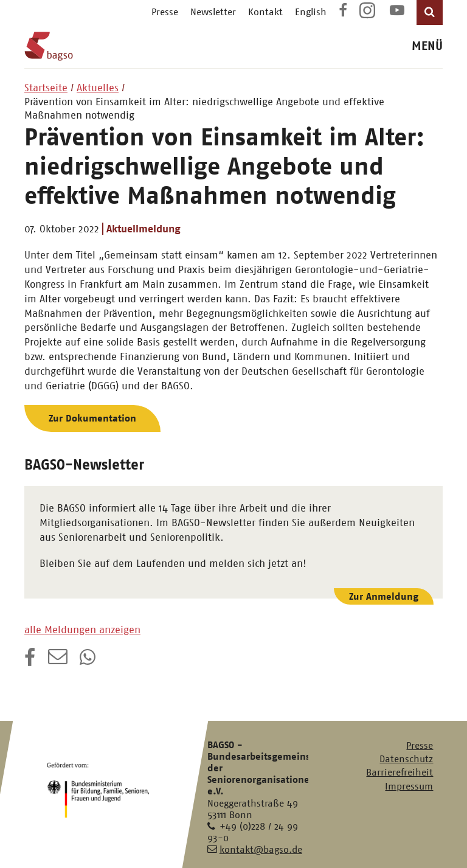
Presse (165, 12)
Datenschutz (406, 759)
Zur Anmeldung (384, 596)
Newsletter (213, 12)
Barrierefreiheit (400, 772)
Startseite (46, 88)
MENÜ (427, 46)
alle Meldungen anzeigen (82, 630)
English (311, 12)
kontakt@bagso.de (261, 849)
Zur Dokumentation (92, 418)
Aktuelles (98, 88)
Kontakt (265, 12)
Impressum (409, 786)
